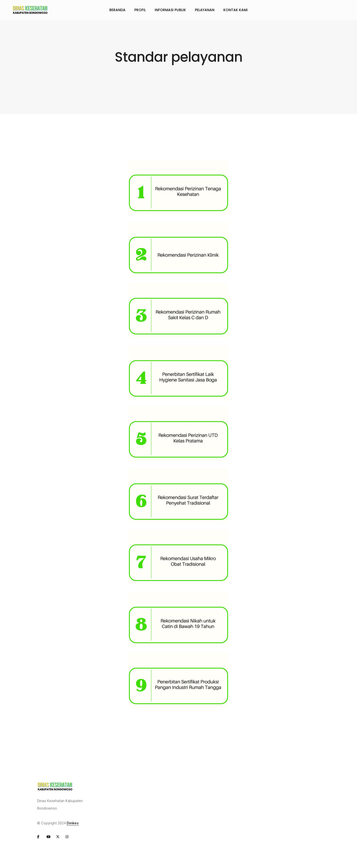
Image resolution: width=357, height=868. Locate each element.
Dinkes (73, 823)
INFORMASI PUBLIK (170, 10)
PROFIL (140, 10)
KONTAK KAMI (236, 10)
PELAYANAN (205, 10)
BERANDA (117, 10)
